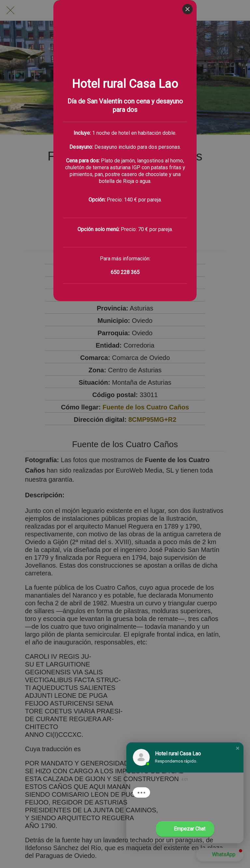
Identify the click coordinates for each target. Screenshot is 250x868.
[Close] (187, 9)
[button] (238, 748)
